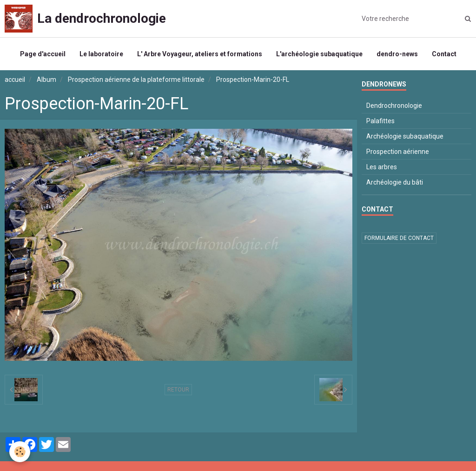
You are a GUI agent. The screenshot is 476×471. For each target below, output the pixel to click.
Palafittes (380, 121)
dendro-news (397, 54)
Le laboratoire (101, 54)
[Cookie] (20, 452)
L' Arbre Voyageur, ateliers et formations (200, 54)
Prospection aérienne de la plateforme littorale (136, 80)
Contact (444, 54)
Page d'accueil (43, 54)
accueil (15, 80)
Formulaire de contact (399, 238)
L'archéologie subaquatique (319, 54)
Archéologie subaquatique (405, 136)
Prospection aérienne (398, 152)
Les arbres (382, 167)
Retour (178, 390)
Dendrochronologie (394, 106)
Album (46, 80)
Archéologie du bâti (395, 182)
